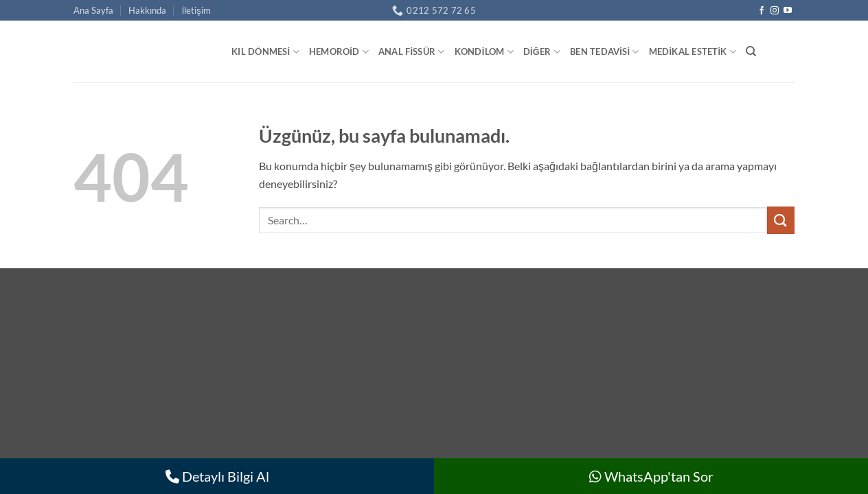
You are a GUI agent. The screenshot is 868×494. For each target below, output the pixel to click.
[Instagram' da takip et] (775, 11)
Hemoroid (339, 52)
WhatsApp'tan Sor (651, 476)
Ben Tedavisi (605, 52)
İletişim (196, 10)
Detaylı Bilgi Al (217, 476)
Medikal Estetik (693, 52)
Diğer (542, 52)
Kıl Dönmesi (265, 52)
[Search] (751, 51)
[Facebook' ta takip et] (762, 11)
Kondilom (484, 52)
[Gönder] (781, 220)
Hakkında (147, 10)
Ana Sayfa (93, 10)
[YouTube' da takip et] (788, 11)
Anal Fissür (412, 52)
